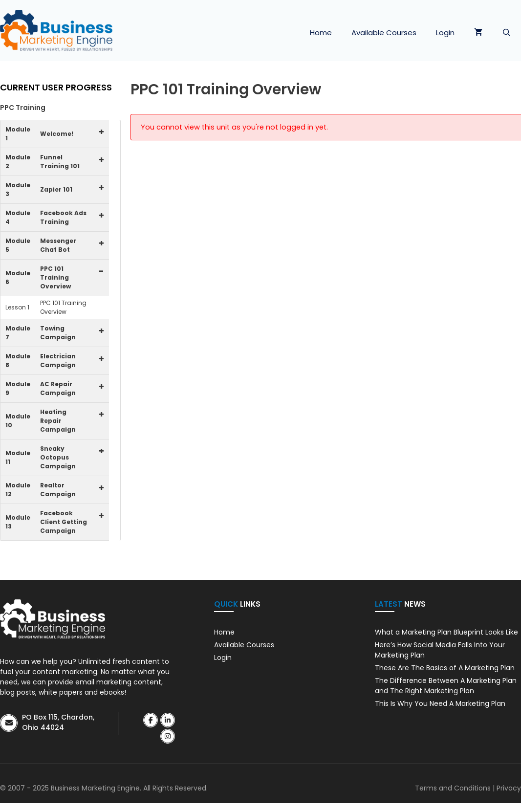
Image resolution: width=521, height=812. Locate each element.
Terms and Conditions (453, 788)
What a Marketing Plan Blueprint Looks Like (446, 632)
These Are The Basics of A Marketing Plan (445, 668)
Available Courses (384, 33)
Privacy (509, 788)
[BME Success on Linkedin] (168, 720)
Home (321, 33)
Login (445, 33)
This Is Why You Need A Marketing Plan (440, 703)
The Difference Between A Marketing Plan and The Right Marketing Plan (446, 686)
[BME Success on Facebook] (151, 720)
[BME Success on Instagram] (168, 736)
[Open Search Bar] (507, 33)
